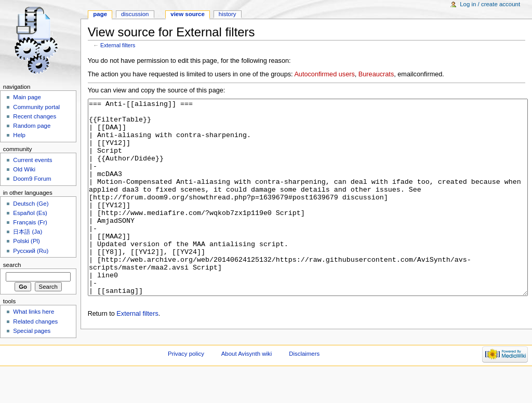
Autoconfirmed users (324, 74)
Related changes (35, 321)
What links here (34, 312)
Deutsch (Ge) (31, 204)
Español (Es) (30, 213)
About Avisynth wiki (247, 385)
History (228, 14)
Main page (27, 97)
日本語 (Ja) (28, 232)
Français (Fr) (30, 222)
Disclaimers (304, 385)
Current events (32, 160)
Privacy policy (186, 385)
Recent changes (35, 116)
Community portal (36, 107)
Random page (32, 126)
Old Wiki (24, 169)
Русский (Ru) (31, 251)
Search (12, 265)
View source (188, 14)
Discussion (135, 14)
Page (100, 14)
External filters (118, 45)
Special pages (32, 331)
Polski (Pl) (26, 241)
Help (19, 135)
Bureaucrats (376, 74)
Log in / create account (490, 4)
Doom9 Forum (32, 179)
